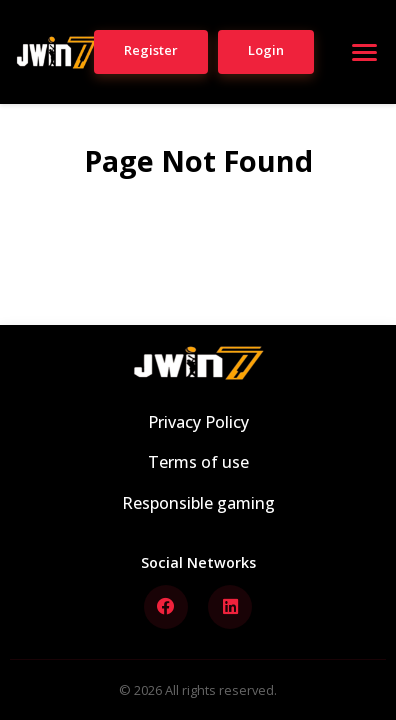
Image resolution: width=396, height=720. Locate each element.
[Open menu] (364, 52)
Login (266, 50)
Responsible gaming (198, 503)
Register (151, 50)
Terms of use (198, 462)
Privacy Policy (198, 422)
